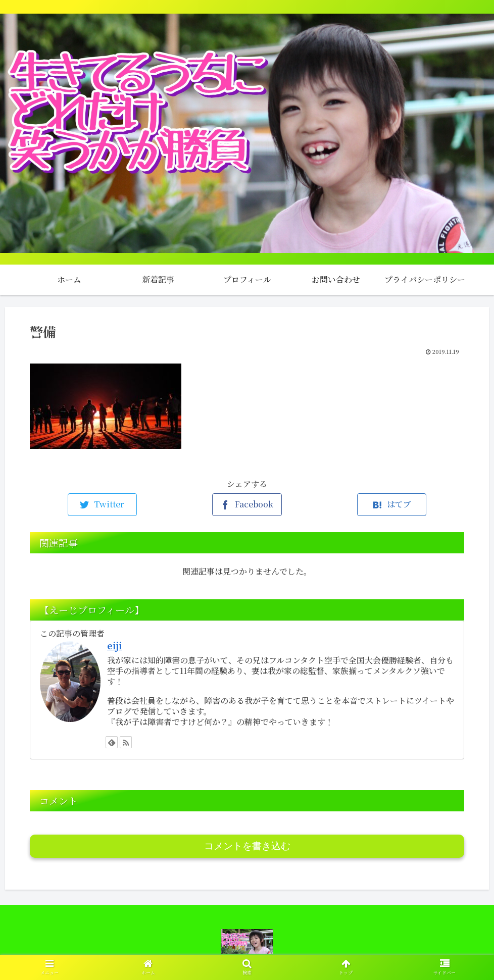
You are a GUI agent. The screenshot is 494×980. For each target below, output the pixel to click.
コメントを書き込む (247, 846)
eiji (114, 646)
